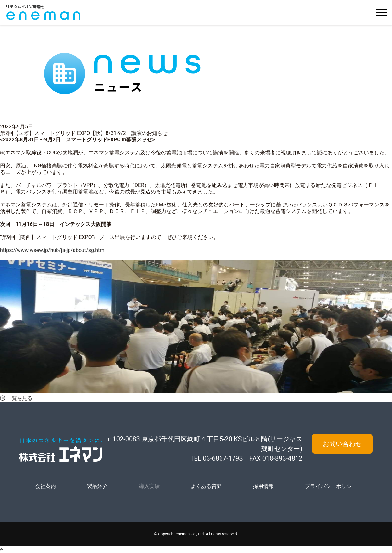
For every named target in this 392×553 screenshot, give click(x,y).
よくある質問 (206, 486)
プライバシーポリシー (331, 486)
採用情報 (263, 486)
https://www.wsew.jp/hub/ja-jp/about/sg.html (53, 250)
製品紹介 (97, 486)
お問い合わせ (342, 444)
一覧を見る (16, 398)
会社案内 (45, 486)
